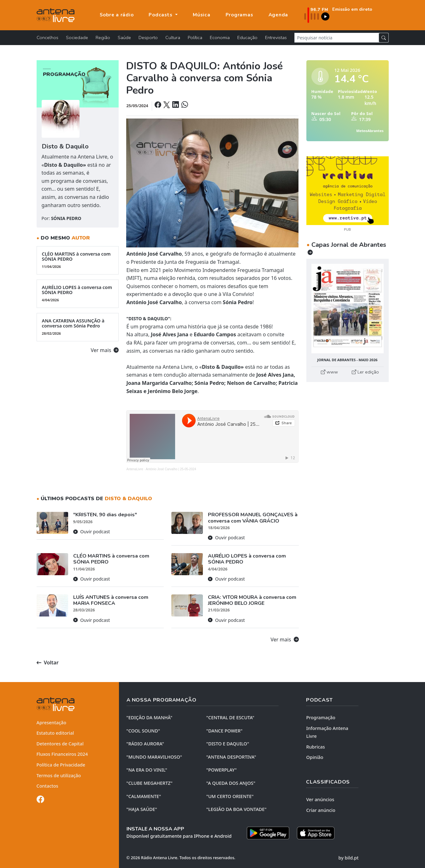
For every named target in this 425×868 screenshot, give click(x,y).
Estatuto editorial (55, 733)
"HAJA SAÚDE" (142, 809)
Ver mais (105, 350)
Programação (321, 718)
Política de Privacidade (61, 765)
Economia (220, 38)
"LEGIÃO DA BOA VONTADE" (236, 809)
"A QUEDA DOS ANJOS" (231, 783)
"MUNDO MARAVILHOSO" (154, 757)
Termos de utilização (59, 775)
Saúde (124, 38)
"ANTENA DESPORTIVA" (231, 757)
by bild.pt (349, 858)
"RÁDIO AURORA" (145, 744)
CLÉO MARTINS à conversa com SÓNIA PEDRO (78, 260)
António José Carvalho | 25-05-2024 (171, 469)
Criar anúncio (321, 810)
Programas (239, 15)
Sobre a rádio (117, 15)
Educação (247, 38)
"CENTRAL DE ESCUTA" (230, 718)
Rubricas (315, 747)
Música (202, 15)
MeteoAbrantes (370, 131)
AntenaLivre (135, 469)
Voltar (48, 663)
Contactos (47, 786)
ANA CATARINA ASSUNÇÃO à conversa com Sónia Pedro (78, 327)
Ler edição (365, 372)
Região (103, 38)
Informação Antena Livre (327, 732)
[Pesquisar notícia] (337, 38)
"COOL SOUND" (143, 731)
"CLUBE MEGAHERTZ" (150, 783)
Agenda (278, 15)
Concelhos (47, 38)
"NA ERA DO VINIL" (147, 770)
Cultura (173, 38)
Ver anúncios (320, 799)
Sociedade (77, 38)
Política (195, 38)
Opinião (315, 757)
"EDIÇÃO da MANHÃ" (150, 718)
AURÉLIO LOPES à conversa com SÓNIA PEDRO (78, 293)
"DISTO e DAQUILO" (228, 744)
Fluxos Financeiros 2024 (62, 754)
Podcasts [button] (161, 15)
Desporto (148, 38)
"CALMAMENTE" (144, 796)
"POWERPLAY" (221, 770)
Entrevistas (276, 38)
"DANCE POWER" (224, 731)
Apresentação (52, 723)
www (329, 372)
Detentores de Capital (60, 744)
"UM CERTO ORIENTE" (230, 796)
